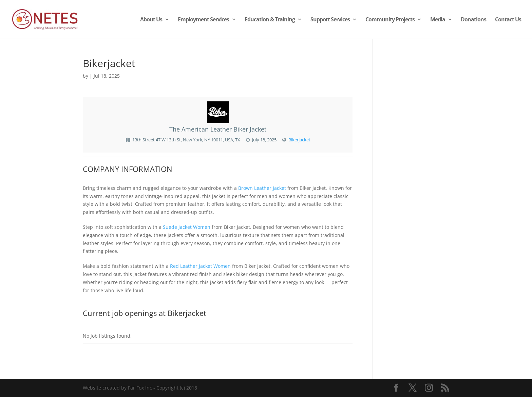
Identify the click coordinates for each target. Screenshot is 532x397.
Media (438, 20)
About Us (151, 20)
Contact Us (508, 20)
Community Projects (390, 20)
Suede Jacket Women (187, 227)
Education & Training (270, 20)
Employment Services (203, 20)
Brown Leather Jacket (262, 188)
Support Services (330, 20)
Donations (473, 20)
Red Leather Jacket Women (200, 266)
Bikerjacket (299, 140)
